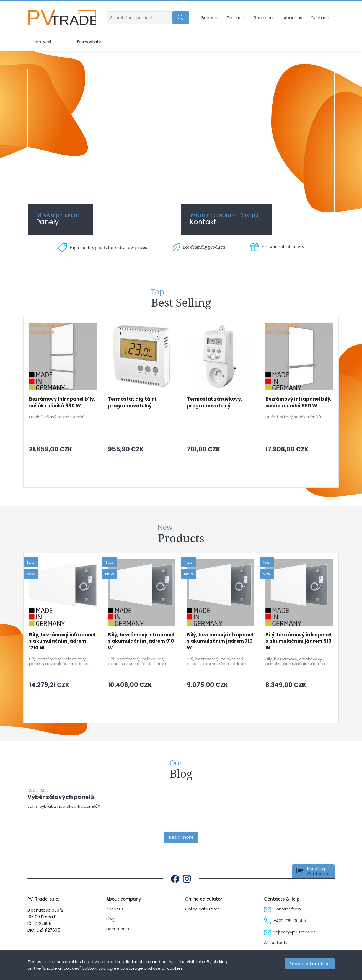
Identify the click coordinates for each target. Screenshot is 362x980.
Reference (265, 18)
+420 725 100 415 (285, 921)
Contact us (313, 871)
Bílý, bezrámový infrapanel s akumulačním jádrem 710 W (220, 641)
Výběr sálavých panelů (61, 797)
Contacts (320, 18)
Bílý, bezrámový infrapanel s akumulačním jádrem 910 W (141, 641)
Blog (110, 919)
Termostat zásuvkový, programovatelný (214, 402)
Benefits (210, 18)
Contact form (282, 909)
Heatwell (42, 42)
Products (236, 18)
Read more (181, 837)
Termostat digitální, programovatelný (133, 402)
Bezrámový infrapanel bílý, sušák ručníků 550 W (298, 402)
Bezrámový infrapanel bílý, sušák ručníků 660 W (62, 402)
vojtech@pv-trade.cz (290, 932)
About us (293, 18)
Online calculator (202, 909)
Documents (118, 929)
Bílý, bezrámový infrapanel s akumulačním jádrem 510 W (298, 641)
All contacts (276, 943)
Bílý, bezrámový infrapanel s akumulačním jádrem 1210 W (62, 641)
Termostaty (89, 42)
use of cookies (168, 968)
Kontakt (224, 219)
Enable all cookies (310, 964)
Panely (57, 219)
